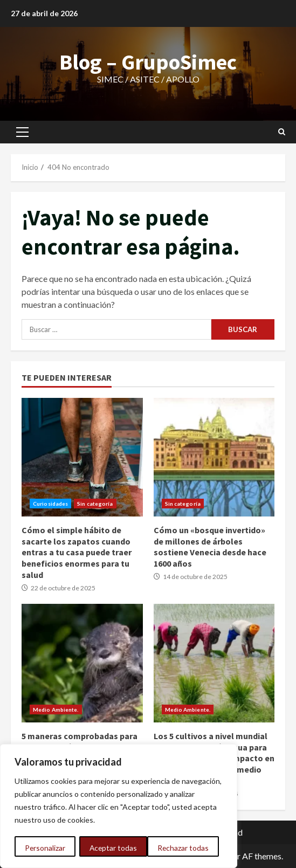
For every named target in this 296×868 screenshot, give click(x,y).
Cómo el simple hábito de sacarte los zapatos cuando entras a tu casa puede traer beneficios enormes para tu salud (82, 457)
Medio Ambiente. (56, 709)
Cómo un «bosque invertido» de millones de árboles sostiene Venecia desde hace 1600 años (214, 457)
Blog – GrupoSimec (148, 62)
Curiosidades (50, 504)
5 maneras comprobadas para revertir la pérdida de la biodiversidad (82, 663)
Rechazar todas (115, 848)
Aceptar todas (189, 848)
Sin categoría (95, 504)
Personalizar (45, 848)
